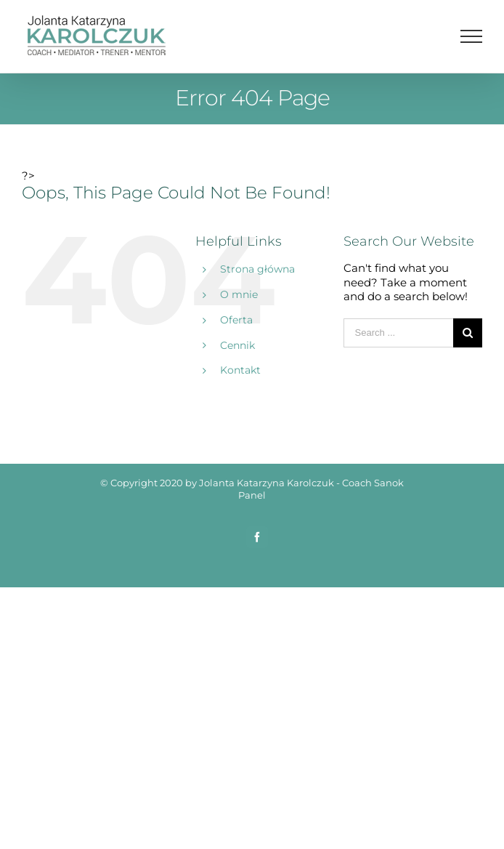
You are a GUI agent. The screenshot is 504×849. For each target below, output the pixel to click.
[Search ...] (398, 333)
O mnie (239, 294)
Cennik (237, 345)
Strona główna (257, 269)
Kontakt (240, 370)
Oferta (236, 320)
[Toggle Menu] (472, 36)
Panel (252, 495)
